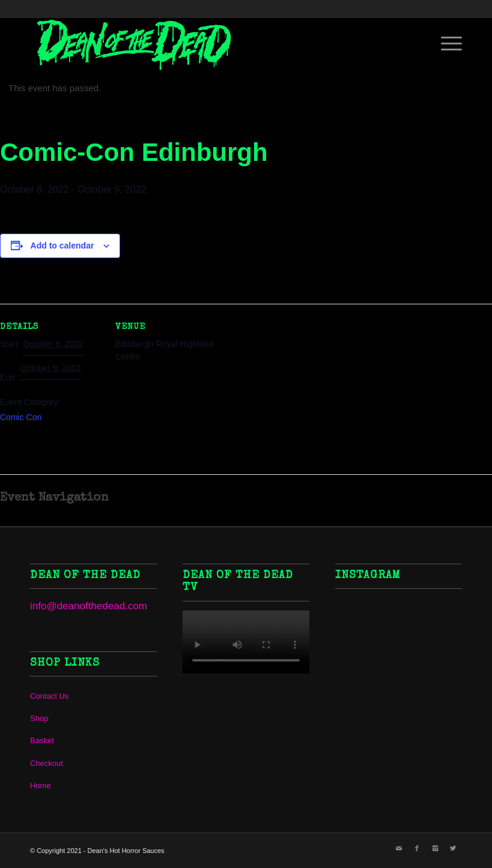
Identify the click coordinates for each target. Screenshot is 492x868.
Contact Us (49, 696)
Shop (39, 718)
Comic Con (21, 417)
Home (41, 785)
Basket (42, 740)
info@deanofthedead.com (89, 606)
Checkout (47, 763)
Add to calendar (62, 246)
